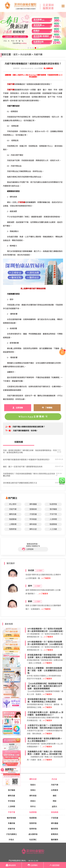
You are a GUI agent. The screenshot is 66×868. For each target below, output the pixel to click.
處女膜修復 (33, 834)
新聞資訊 (55, 834)
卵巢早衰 (11, 829)
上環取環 (13, 524)
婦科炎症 (33, 529)
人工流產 (53, 529)
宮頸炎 (33, 790)
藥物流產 (13, 514)
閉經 (55, 801)
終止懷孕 (13, 504)
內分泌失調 (26, 55)
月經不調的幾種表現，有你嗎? (25, 431)
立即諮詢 (28, 549)
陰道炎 (33, 785)
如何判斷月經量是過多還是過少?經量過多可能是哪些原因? (26, 460)
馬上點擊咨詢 (48, 68)
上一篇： (9, 427)
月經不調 (38, 55)
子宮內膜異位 (11, 834)
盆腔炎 (54, 807)
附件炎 (33, 807)
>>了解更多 (46, 578)
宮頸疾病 (33, 509)
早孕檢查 (33, 519)
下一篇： (9, 431)
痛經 (55, 796)
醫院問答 (55, 829)
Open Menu (63, 6)
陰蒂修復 (33, 829)
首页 (15, 55)
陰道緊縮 (13, 519)
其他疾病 (55, 812)
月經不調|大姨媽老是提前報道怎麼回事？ (29, 427)
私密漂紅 (33, 840)
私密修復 (53, 504)
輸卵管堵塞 (11, 818)
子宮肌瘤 (33, 514)
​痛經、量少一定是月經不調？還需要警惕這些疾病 (23, 467)
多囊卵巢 (11, 823)
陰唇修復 (13, 529)
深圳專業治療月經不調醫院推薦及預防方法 (20, 483)
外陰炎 (11, 840)
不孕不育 (53, 514)
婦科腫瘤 (33, 504)
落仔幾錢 (53, 509)
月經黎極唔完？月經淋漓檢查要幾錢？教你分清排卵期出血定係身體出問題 (29, 475)
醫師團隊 (55, 840)
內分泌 (54, 779)
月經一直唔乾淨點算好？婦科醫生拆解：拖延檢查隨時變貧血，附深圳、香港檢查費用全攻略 (30, 451)
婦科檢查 (33, 524)
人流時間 (53, 519)
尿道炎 (33, 801)
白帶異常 (55, 790)
